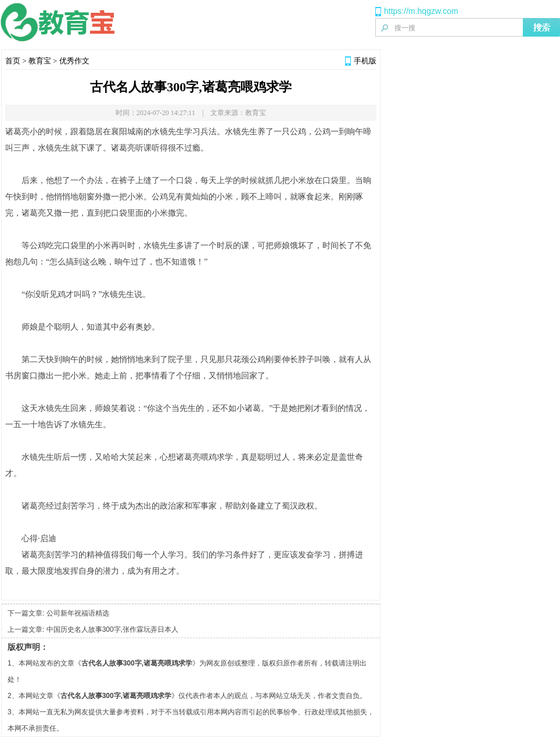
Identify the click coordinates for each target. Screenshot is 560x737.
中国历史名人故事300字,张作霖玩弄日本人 (112, 629)
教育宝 (40, 61)
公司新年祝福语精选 (78, 613)
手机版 (365, 61)
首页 (13, 61)
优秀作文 (74, 61)
